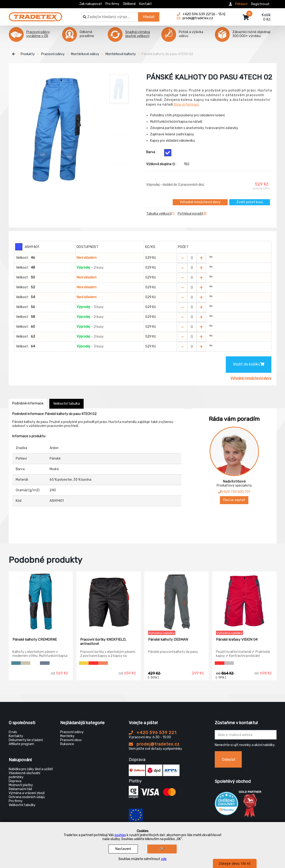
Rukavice (67, 744)
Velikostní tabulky (22, 805)
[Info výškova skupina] (174, 164)
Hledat (149, 17)
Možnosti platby (21, 785)
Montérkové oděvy (85, 54)
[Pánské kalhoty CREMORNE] (41, 601)
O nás (13, 732)
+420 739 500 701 (234, 492)
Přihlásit (241, 4)
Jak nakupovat (91, 4)
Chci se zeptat (234, 500)
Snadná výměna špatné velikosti (138, 34)
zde (164, 859)
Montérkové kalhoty (121, 54)
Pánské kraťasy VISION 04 (237, 640)
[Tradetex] (35, 15)
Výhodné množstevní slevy (200, 202)
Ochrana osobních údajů (27, 797)
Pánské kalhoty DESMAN (168, 640)
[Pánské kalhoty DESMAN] (176, 601)
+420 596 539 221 (153, 733)
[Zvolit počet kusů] (192, 258)
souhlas (120, 835)
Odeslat (229, 759)
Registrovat (260, 4)
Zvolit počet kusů (250, 202)
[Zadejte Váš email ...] (246, 735)
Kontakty (16, 736)
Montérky (67, 736)
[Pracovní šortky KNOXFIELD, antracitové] (109, 601)
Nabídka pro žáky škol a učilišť (31, 769)
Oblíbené (129, 4)
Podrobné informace (28, 403)
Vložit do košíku (249, 364)
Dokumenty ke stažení (26, 740)
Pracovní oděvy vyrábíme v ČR (38, 34)
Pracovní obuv (71, 740)
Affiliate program (21, 744)
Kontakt (146, 4)
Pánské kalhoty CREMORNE (35, 640)
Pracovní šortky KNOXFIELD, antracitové (103, 642)
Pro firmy (112, 4)
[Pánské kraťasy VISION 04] (244, 601)
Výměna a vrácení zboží (27, 793)
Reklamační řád (20, 789)
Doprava (15, 781)
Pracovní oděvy (53, 54)
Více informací (187, 105)
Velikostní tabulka (66, 404)
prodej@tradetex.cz (154, 744)
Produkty (28, 54)
